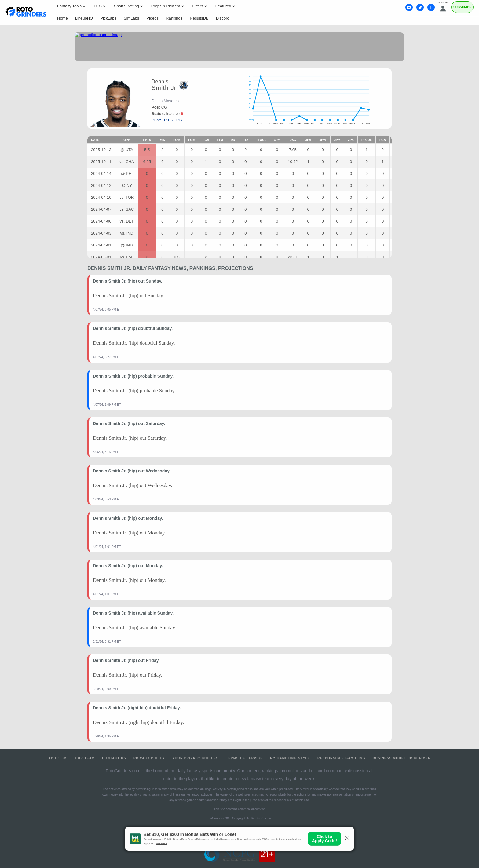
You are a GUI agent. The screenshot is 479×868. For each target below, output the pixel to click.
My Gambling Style (290, 758)
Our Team (85, 758)
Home (62, 18)
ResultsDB (199, 18)
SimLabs (132, 18)
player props (167, 120)
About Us (58, 758)
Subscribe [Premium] (462, 7)
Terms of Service (245, 758)
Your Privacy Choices (196, 758)
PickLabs (108, 18)
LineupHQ (84, 18)
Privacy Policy (149, 758)
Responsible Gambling (341, 758)
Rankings (174, 18)
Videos (153, 18)
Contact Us (114, 758)
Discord (223, 18)
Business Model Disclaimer (402, 758)
